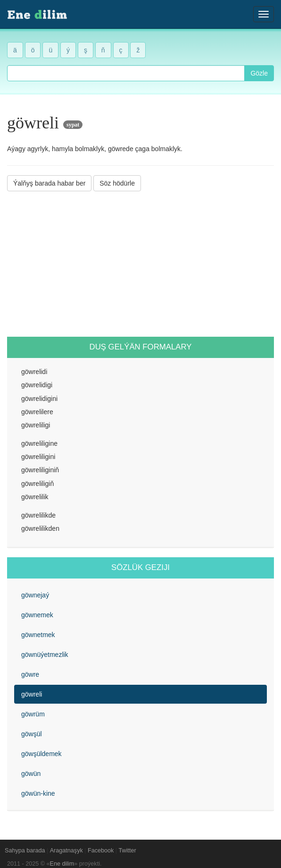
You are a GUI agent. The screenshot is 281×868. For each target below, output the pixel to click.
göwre (30, 674)
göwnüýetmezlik (45, 655)
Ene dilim (62, 864)
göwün (31, 774)
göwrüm (33, 714)
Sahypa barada (25, 851)
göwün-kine (38, 793)
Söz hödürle (117, 183)
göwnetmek (38, 635)
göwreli (32, 694)
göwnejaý (35, 595)
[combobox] (126, 73)
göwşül (32, 734)
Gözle (259, 73)
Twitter (128, 851)
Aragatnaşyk (66, 851)
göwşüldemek (41, 754)
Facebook (101, 851)
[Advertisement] (140, 264)
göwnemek (37, 615)
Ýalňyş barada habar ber (49, 183)
